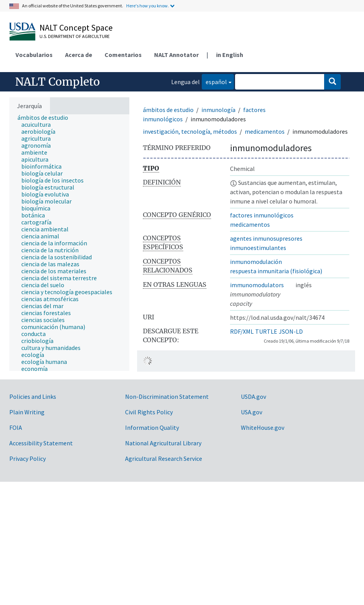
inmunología (218, 110)
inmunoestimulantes (258, 248)
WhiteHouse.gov (263, 427)
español (214, 81)
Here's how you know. (148, 6)
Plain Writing (27, 412)
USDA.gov (253, 396)
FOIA (16, 427)
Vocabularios (34, 55)
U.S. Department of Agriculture (75, 36)
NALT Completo (58, 82)
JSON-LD (291, 331)
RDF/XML (242, 331)
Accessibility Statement (41, 443)
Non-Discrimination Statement (167, 396)
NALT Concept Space (76, 28)
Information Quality (152, 427)
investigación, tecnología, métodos (190, 131)
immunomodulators (257, 285)
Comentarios (123, 55)
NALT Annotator (176, 55)
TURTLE (266, 331)
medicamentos (265, 131)
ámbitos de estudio (168, 110)
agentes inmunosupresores (266, 238)
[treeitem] (46, 117)
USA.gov (252, 412)
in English (230, 55)
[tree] (69, 243)
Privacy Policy (27, 458)
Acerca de (79, 55)
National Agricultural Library (163, 443)
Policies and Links (33, 396)
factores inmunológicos (262, 215)
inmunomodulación (256, 262)
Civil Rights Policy (149, 412)
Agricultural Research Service (164, 458)
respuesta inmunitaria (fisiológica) (276, 271)
